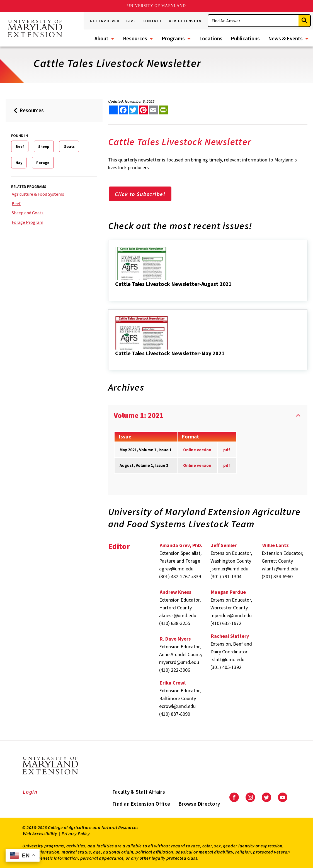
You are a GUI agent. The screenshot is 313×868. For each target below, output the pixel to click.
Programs (173, 38)
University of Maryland (156, 6)
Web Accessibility (40, 833)
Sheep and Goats (28, 213)
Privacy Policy (76, 833)
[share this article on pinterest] (143, 110)
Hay (19, 163)
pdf (227, 450)
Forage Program (27, 222)
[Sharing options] (113, 110)
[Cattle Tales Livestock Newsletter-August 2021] (116, 291)
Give (131, 21)
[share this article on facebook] (123, 110)
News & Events (285, 38)
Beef (20, 146)
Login (30, 792)
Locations (211, 38)
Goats (69, 146)
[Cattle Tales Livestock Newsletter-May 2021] (116, 361)
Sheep (44, 146)
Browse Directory (199, 804)
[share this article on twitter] (133, 110)
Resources (135, 38)
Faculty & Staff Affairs (139, 792)
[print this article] (163, 110)
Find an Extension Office (141, 804)
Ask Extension (185, 21)
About (101, 38)
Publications (245, 38)
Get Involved (105, 21)
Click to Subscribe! (140, 194)
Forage (43, 163)
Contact (152, 21)
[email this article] (153, 110)
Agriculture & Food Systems (38, 194)
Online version (197, 465)
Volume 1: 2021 (139, 415)
